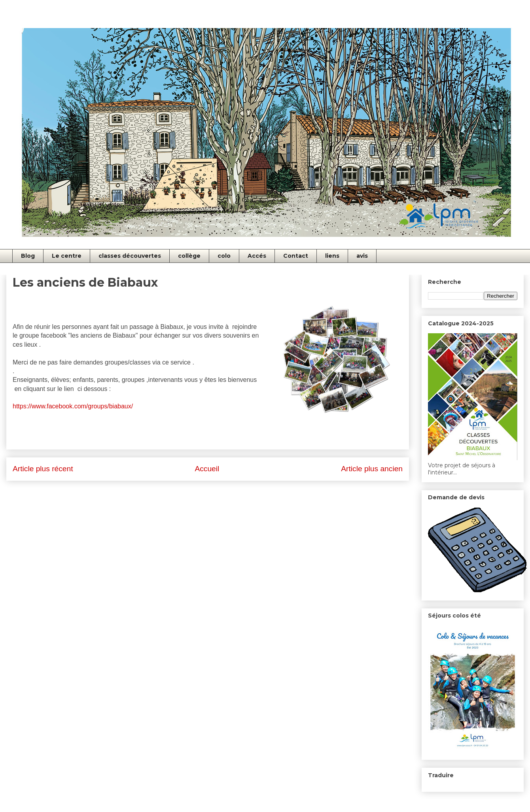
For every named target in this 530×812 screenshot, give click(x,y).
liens (332, 256)
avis (362, 256)
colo (224, 256)
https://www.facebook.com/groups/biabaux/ (73, 406)
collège (189, 256)
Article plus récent (43, 469)
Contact (296, 256)
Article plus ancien (372, 469)
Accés (257, 256)
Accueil (207, 469)
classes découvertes (130, 256)
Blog (28, 256)
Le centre (67, 256)
